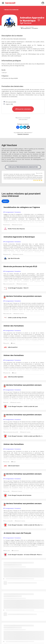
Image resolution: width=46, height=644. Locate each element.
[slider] (38, 180)
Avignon (5, 201)
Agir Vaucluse (26, 23)
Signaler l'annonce (23, 134)
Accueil (22, 27)
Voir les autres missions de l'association (23, 167)
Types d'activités (30, 27)
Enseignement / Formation (29, 28)
